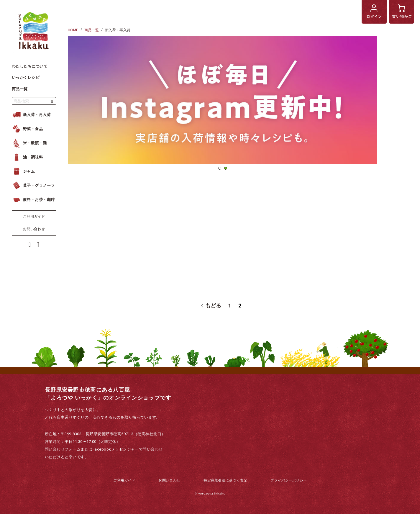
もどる (213, 306)
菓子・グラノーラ (33, 185)
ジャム (23, 171)
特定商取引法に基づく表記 (225, 480)
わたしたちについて (30, 66)
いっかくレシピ (26, 77)
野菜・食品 (27, 129)
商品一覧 (20, 89)
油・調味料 (27, 157)
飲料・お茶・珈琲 (33, 200)
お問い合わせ (34, 229)
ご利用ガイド (34, 217)
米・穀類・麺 (29, 143)
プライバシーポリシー (289, 480)
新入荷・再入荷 (31, 115)
